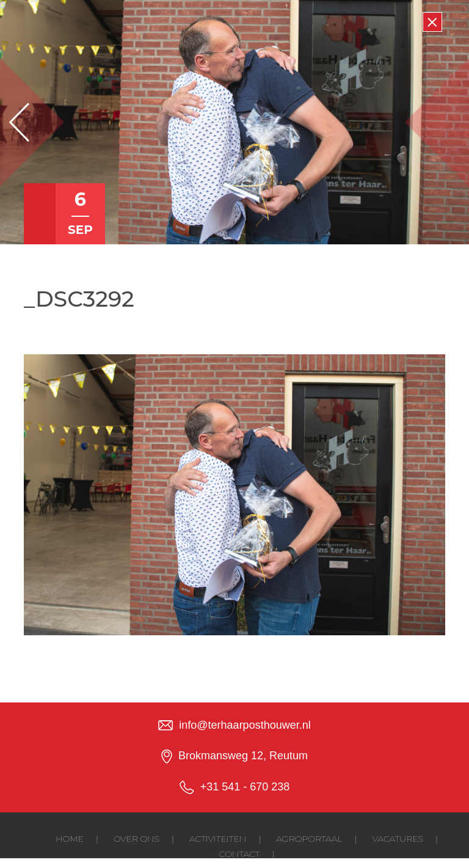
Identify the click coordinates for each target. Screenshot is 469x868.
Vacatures (398, 839)
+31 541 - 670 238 (245, 787)
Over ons (136, 839)
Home (70, 839)
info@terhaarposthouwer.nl (245, 725)
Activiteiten (218, 839)
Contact (239, 854)
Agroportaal (309, 839)
